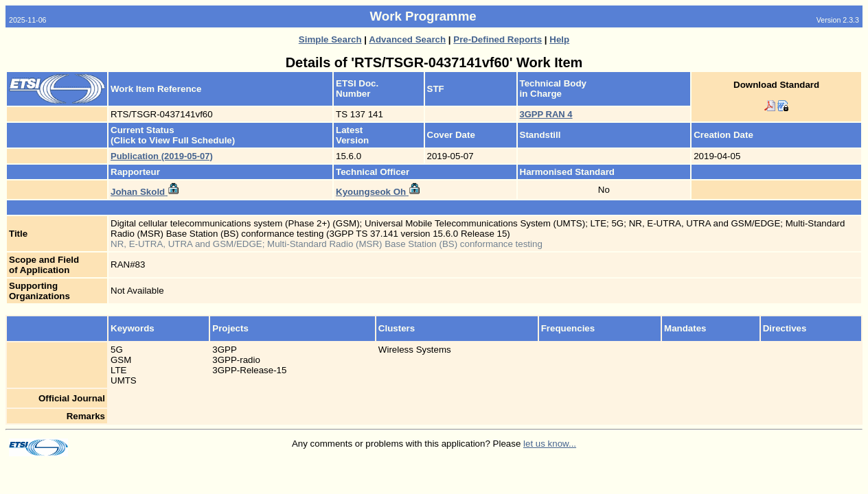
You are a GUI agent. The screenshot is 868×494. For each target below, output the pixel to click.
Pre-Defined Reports (498, 39)
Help (559, 39)
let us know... (550, 444)
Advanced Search (407, 39)
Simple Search (330, 39)
